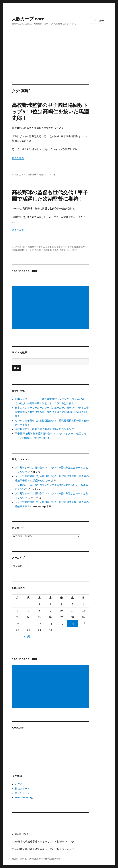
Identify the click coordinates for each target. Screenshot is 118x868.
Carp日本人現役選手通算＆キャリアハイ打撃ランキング (43, 842)
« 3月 (27, 636)
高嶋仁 (42, 174)
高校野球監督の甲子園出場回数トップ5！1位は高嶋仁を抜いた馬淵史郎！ (50, 111)
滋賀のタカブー (42, 480)
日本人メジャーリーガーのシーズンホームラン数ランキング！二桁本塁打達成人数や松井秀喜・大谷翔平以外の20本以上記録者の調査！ (52, 412)
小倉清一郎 (62, 247)
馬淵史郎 (48, 250)
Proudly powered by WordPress (45, 859)
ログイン (20, 784)
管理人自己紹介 (20, 834)
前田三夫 (43, 247)
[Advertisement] (60, 61)
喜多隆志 (52, 247)
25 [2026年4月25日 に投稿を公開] (72, 623)
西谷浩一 (39, 250)
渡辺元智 (78, 247)
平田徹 (70, 247)
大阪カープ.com (28, 19)
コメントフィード (25, 793)
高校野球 (32, 174)
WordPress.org (24, 797)
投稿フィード (22, 789)
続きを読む (18, 158)
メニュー (99, 21)
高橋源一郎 (64, 250)
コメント (52, 174)
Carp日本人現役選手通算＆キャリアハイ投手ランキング (43, 849)
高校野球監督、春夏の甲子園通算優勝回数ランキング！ (46, 429)
